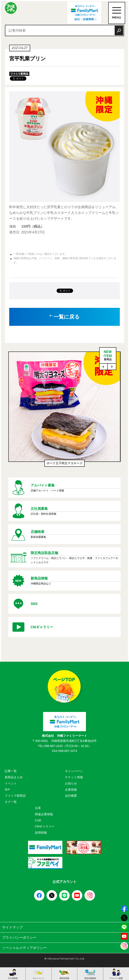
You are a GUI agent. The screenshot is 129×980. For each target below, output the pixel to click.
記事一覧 (11, 771)
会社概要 (71, 796)
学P (7, 790)
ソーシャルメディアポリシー (64, 948)
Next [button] (112, 367)
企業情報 (71, 790)
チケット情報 (74, 777)
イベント (11, 783)
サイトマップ (64, 927)
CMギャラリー (45, 826)
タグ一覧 (11, 802)
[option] (64, 411)
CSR (38, 820)
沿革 (38, 808)
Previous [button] (104, 367)
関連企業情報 (44, 814)
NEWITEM (108, 356)
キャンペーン (74, 771)
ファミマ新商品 (15, 796)
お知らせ (71, 783)
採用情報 (41, 833)
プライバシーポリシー (64, 938)
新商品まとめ (14, 777)
